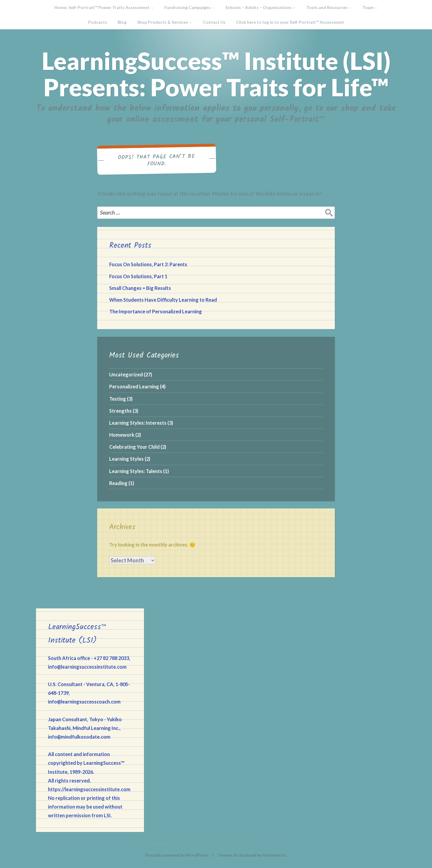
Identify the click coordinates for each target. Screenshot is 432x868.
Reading (118, 483)
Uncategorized (126, 374)
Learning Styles (126, 459)
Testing (118, 399)
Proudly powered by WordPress (177, 855)
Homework (122, 435)
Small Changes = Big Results (140, 288)
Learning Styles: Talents (136, 471)
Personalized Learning (134, 386)
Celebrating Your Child (134, 447)
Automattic (274, 855)
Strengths (120, 411)
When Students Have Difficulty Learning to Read (163, 300)
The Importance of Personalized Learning (156, 311)
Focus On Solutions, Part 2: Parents (148, 264)
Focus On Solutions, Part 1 (138, 276)
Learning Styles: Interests (138, 423)
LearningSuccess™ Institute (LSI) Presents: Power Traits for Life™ (216, 74)
